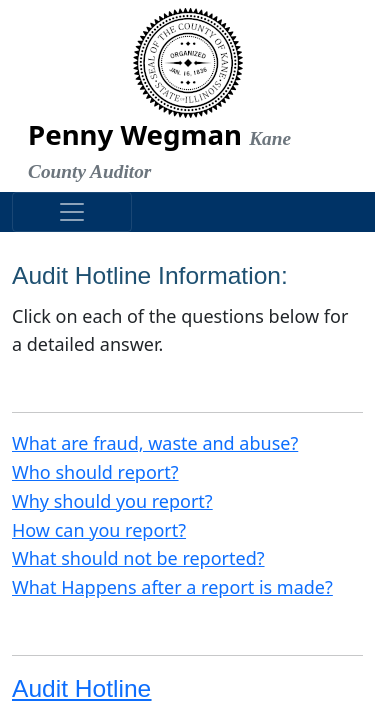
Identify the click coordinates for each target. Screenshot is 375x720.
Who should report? (95, 472)
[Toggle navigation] (72, 212)
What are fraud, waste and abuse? (155, 443)
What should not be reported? (138, 558)
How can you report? (99, 530)
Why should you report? (112, 501)
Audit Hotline (81, 688)
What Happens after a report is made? (172, 587)
